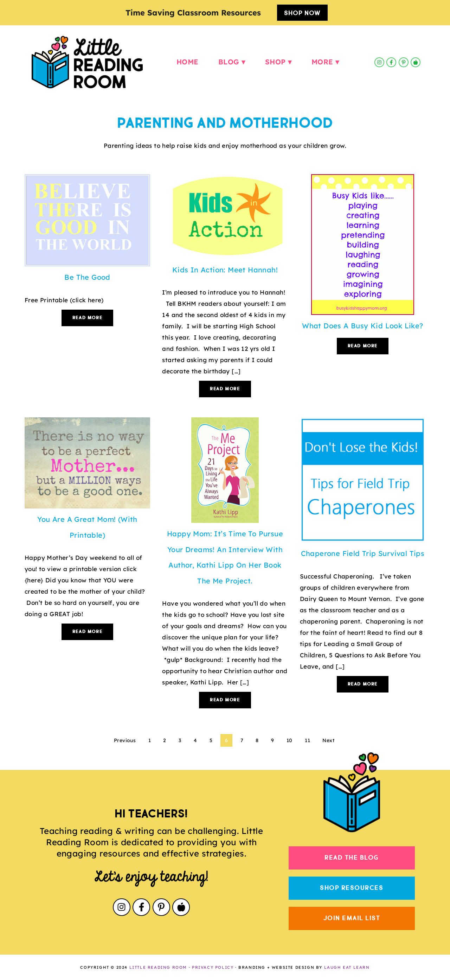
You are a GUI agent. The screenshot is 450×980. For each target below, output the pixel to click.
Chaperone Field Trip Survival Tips (363, 553)
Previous (125, 740)
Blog (229, 62)
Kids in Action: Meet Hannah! (225, 270)
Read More (87, 318)
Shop (275, 62)
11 (307, 740)
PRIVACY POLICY (213, 967)
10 (290, 740)
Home (188, 62)
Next (328, 740)
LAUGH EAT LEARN (347, 967)
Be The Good (87, 277)
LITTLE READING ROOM (158, 967)
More (322, 62)
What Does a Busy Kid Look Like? (362, 326)
